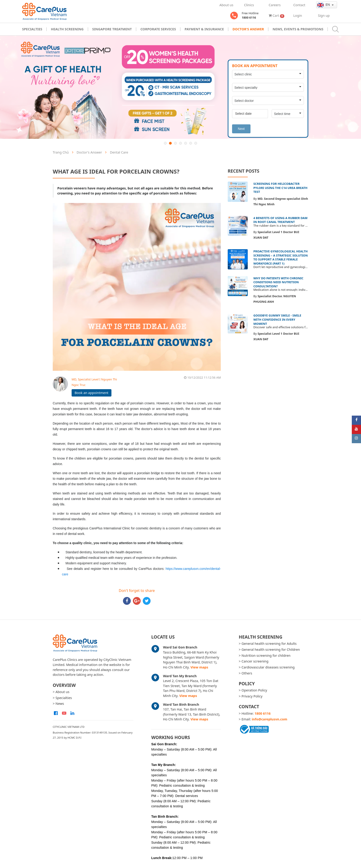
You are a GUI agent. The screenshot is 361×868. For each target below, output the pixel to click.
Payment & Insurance (204, 29)
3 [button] (175, 143)
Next (241, 129)
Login (298, 16)
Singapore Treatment (112, 29)
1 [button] (165, 143)
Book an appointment (92, 393)
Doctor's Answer (248, 29)
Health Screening (67, 29)
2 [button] (170, 143)
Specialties (32, 29)
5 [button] (186, 143)
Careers (275, 5)
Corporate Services (158, 29)
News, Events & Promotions (298, 29)
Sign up (324, 16)
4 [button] (180, 143)
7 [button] (196, 143)
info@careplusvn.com (270, 719)
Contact (299, 5)
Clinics (249, 5)
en (324, 5)
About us (226, 5)
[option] (180, 87)
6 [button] (191, 143)
